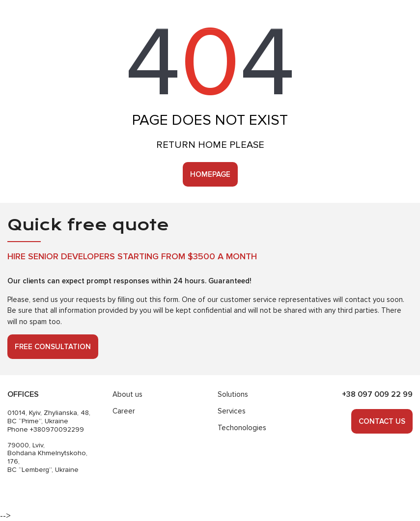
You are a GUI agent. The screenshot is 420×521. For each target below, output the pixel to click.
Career (124, 411)
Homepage (210, 174)
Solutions (233, 394)
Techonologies (242, 428)
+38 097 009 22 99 (377, 394)
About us (127, 394)
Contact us (382, 421)
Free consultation (53, 347)
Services (232, 411)
